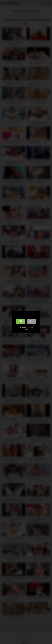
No (31, 321)
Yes (21, 321)
